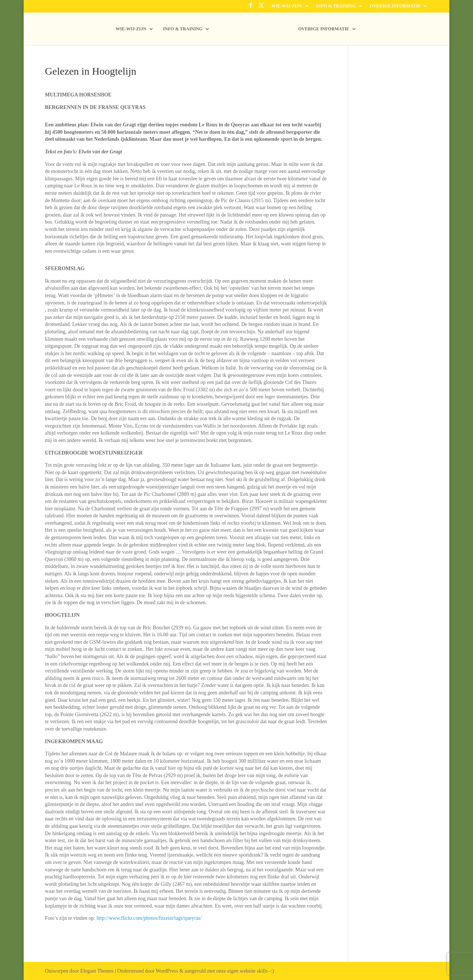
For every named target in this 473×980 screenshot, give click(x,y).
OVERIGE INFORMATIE (395, 6)
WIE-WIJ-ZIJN (287, 6)
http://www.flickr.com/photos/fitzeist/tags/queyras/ (149, 918)
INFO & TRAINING (336, 6)
